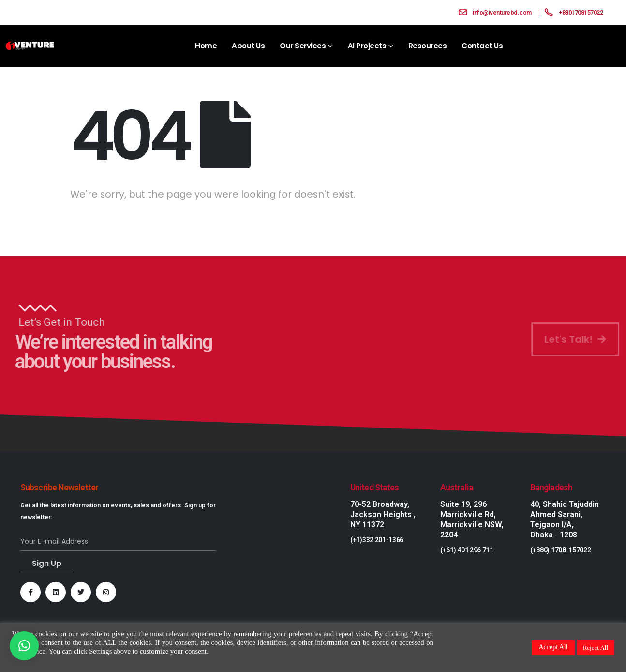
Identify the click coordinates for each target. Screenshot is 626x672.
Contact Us (482, 46)
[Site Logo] (30, 46)
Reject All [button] (596, 648)
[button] (24, 646)
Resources (428, 46)
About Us (248, 46)
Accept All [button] (553, 647)
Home (206, 46)
